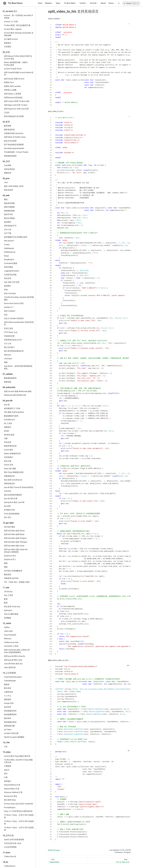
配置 (6, 599)
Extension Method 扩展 (13, 792)
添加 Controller (10, 293)
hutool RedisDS (10, 635)
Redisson (8, 639)
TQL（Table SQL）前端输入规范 (17, 582)
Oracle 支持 (9, 465)
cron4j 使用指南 (10, 847)
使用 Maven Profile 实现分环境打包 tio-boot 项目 (18, 57)
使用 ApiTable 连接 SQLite (14, 531)
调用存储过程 (9, 484)
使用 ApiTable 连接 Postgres (15, 538)
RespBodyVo (9, 260)
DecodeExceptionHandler (14, 148)
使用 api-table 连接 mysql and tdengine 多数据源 (16, 551)
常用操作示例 (9, 510)
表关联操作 (8, 457)
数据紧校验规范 (10, 378)
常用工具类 (8, 328)
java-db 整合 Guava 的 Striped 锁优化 (19, 487)
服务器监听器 (9, 130)
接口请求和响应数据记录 (14, 351)
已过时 (7, 113)
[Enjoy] (59, 3)
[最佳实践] (94, 3)
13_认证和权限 (9, 673)
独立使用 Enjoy (10, 800)
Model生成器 (9, 435)
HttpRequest (9, 248)
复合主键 (8, 461)
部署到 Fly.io (9, 82)
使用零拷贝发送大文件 (13, 340)
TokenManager (10, 681)
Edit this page (54, 850)
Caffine (7, 627)
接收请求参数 (9, 203)
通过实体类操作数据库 (13, 495)
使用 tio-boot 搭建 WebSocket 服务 (18, 391)
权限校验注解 (9, 726)
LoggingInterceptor (12, 271)
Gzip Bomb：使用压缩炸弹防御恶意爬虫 (18, 367)
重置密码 (8, 699)
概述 (6, 199)
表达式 (7, 770)
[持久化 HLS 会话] (109, 861)
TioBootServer (10, 866)
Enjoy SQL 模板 (10, 469)
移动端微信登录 (10, 711)
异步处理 (8, 278)
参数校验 (8, 382)
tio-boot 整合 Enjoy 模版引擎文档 (17, 756)
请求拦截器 (8, 267)
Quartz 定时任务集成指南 (14, 840)
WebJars (8, 355)
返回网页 (8, 222)
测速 (6, 362)
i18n (6, 747)
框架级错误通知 (10, 156)
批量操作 (8, 427)
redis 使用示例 (10, 667)
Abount (103, 3)
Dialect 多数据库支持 (12, 454)
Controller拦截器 (11, 263)
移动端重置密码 (10, 714)
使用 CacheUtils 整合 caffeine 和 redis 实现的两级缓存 (17, 651)
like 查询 (7, 506)
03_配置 (6, 122)
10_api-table (8, 523)
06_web (6, 195)
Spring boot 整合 (11, 796)
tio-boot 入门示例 (11, 22)
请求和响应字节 (10, 226)
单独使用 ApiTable (11, 578)
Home (40, 3)
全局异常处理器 (10, 275)
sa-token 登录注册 (11, 733)
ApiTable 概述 (9, 527)
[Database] (49, 3)
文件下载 (8, 233)
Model (7, 431)
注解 (6, 438)
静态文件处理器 (10, 141)
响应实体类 (8, 190)
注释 (6, 777)
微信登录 (8, 718)
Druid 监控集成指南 (12, 514)
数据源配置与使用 (11, 416)
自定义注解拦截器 (11, 614)
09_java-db (8, 401)
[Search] (131, 3)
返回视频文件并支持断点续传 (16, 237)
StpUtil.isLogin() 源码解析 (14, 737)
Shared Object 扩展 (12, 789)
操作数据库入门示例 (12, 408)
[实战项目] (83, 3)
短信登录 (8, 707)
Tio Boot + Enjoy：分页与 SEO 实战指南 (19, 816)
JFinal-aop (8, 592)
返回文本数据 (9, 218)
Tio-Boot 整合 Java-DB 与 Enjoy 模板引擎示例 (18, 761)
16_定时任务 (8, 836)
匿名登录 (8, 688)
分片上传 (8, 343)
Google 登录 (9, 703)
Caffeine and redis (11, 642)
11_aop (6, 587)
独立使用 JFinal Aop (12, 607)
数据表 (7, 684)
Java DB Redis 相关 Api (13, 664)
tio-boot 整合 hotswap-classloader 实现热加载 (19, 34)
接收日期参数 (9, 207)
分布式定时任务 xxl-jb (13, 843)
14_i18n (6, 743)
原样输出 (8, 781)
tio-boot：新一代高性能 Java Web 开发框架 (19, 17)
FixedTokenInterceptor (13, 677)
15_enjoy (7, 752)
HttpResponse (10, 252)
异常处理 (8, 442)
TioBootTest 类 (10, 857)
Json (6, 182)
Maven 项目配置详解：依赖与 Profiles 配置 (16, 64)
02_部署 (6, 52)
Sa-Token (8, 730)
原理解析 (8, 618)
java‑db (7, 405)
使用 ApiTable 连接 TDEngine (16, 542)
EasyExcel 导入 (10, 559)
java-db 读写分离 (11, 499)
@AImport (8, 610)
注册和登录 (8, 692)
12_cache (7, 623)
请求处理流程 (9, 169)
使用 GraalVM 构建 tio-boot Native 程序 (19, 74)
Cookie (7, 245)
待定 (6, 315)
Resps (6, 256)
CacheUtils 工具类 (11, 646)
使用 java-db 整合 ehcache (14, 656)
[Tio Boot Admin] (70, 3)
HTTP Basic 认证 (11, 332)
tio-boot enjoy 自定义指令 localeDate (19, 804)
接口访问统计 (9, 347)
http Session (9, 241)
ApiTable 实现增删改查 (13, 571)
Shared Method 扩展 (12, 785)
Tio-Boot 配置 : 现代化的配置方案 (17, 25)
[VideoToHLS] (68, 861)
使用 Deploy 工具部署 (13, 94)
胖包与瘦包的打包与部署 (14, 116)
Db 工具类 (8, 423)
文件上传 (8, 230)
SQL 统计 (8, 517)
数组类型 (8, 575)
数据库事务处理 (10, 446)
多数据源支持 (9, 476)
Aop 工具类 (8, 595)
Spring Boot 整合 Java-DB (14, 502)
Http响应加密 (9, 336)
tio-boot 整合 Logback (13, 29)
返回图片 (8, 286)
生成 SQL (8, 491)
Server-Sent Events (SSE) (14, 303)
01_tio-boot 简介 (10, 11)
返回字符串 (8, 214)
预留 (6, 563)
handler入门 (9, 307)
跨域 (6, 290)
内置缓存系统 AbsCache (14, 133)
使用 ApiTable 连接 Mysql (14, 534)
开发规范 (8, 47)
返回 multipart (10, 311)
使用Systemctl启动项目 (13, 98)
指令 (6, 774)
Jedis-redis (8, 631)
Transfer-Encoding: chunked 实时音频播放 (19, 298)
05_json (6, 178)
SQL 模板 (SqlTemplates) (14, 412)
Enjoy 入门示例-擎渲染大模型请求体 (18, 811)
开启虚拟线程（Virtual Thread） (17, 152)
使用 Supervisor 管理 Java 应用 (16, 109)
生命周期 (8, 165)
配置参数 (8, 126)
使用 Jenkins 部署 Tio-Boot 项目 (17, 101)
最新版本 (8, 43)
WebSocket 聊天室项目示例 (15, 395)
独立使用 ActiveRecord (13, 480)
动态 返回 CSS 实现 (12, 282)
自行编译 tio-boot (11, 39)
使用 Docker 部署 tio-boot (14, 79)
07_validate (8, 374)
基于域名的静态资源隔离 (14, 145)
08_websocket (9, 387)
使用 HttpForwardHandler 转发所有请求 (19, 323)
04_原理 (6, 161)
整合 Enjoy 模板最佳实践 (14, 472)
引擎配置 (8, 766)
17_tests (6, 853)
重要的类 (8, 173)
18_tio (5, 862)
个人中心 (8, 696)
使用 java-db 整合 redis (13, 660)
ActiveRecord (9, 420)
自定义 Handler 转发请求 (14, 318)
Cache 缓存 (9, 450)
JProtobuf (8, 359)
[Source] (112, 3)
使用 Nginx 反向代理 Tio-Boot (16, 105)
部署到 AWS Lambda (12, 86)
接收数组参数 (9, 211)
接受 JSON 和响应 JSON (14, 186)
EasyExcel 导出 (10, 556)
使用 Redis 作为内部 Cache (15, 137)
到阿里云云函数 (10, 90)
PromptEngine (10, 807)
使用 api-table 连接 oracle (14, 546)
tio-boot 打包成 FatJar (13, 69)
